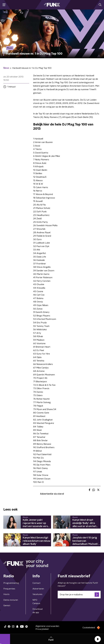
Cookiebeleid (89, 628)
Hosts (6, 594)
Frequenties (9, 589)
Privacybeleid (42, 629)
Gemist (7, 606)
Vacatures (37, 594)
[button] (98, 639)
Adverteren (38, 589)
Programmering (11, 583)
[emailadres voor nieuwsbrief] (79, 595)
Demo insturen (11, 600)
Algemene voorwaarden (47, 626)
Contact (36, 583)
